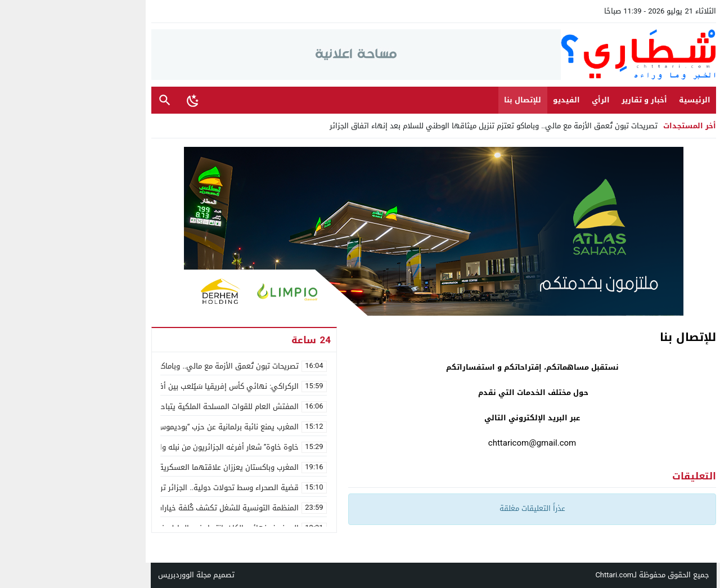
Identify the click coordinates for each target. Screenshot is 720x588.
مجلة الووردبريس (111, 575)
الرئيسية (621, 100)
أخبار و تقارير (571, 100)
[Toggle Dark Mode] (119, 100)
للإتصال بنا (449, 100)
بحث (91, 100)
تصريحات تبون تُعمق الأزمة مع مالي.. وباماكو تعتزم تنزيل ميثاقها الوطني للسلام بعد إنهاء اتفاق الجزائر (420, 126)
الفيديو (493, 100)
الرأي (527, 100)
